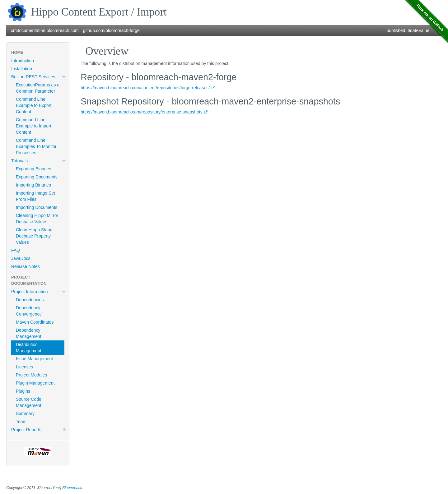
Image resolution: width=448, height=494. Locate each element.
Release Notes (26, 266)
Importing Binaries (33, 185)
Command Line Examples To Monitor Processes (36, 146)
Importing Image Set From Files (35, 196)
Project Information (39, 292)
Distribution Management (29, 348)
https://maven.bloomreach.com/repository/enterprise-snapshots (141, 112)
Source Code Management (29, 402)
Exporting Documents (37, 177)
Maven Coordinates (35, 322)
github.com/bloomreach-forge (111, 30)
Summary (25, 413)
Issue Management (34, 359)
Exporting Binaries (34, 169)
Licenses (24, 367)
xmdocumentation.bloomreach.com (45, 30)
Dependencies (30, 300)
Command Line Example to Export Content (34, 105)
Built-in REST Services (39, 77)
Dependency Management (29, 333)
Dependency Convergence (29, 311)
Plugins (23, 391)
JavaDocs (21, 258)
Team (21, 422)
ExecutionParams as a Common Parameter (38, 88)
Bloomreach (72, 488)
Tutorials (39, 161)
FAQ (16, 250)
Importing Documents (37, 207)
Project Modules (31, 375)
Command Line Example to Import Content (34, 126)
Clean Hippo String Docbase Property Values (34, 236)
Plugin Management (35, 383)
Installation (22, 69)
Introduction (23, 61)
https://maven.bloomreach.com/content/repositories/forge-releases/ (145, 88)
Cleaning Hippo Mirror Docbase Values (37, 219)
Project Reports (39, 430)
